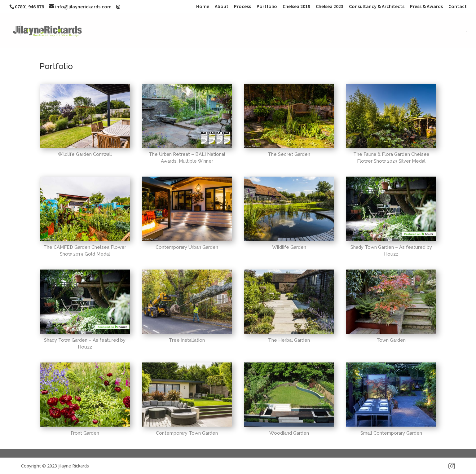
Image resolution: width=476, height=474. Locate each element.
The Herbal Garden (289, 340)
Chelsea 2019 (296, 7)
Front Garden (85, 433)
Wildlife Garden (289, 247)
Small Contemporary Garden (391, 433)
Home (203, 7)
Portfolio (267, 7)
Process (242, 7)
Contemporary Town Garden (187, 433)
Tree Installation (187, 340)
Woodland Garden (289, 433)
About (222, 7)
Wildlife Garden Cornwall (85, 154)
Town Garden (391, 340)
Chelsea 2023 (330, 7)
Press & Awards (426, 7)
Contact (458, 7)
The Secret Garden (289, 154)
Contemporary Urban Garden (187, 247)
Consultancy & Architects (377, 7)
